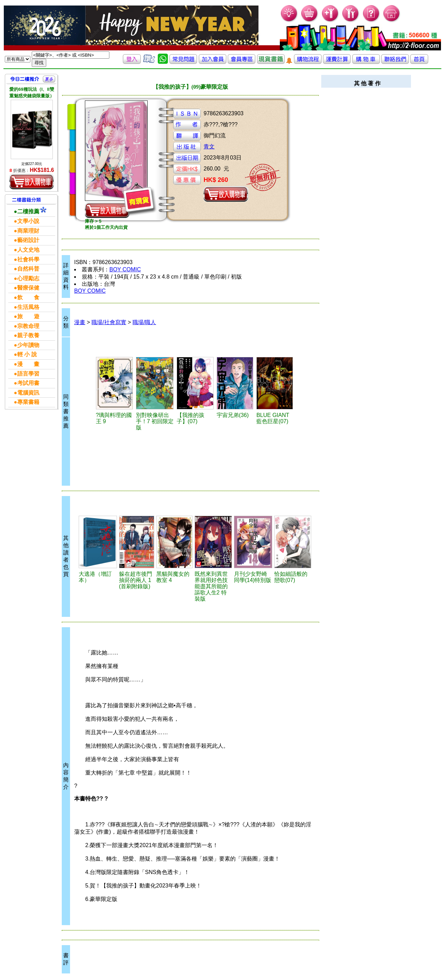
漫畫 (80, 322)
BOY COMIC (125, 269)
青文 (209, 147)
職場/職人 (144, 322)
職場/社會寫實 (109, 322)
